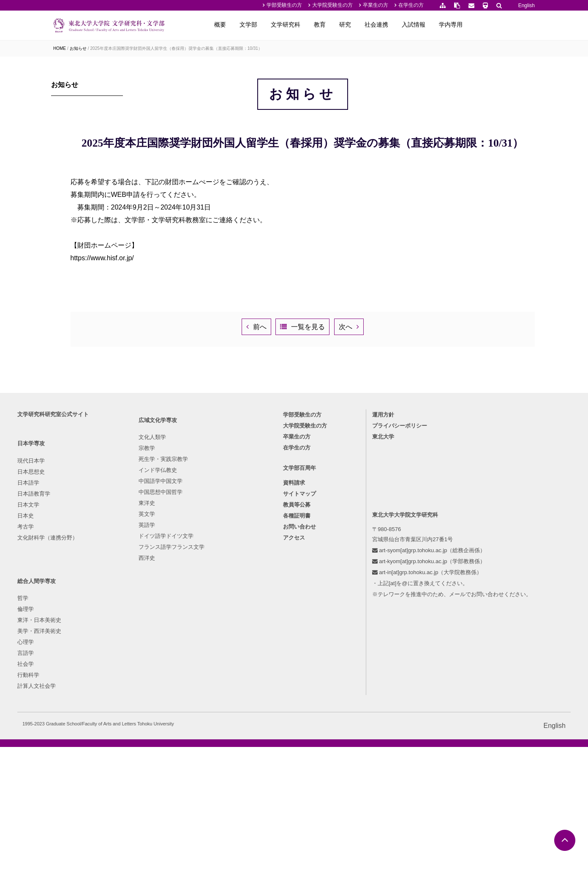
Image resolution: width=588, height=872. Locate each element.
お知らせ (78, 48)
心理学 (206, 710)
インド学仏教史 (145, 699)
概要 (286, 25)
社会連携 (442, 25)
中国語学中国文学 (147, 710)
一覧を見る (343, 496)
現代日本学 (67, 666)
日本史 (61, 721)
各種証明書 (297, 724)
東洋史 (134, 732)
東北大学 (369, 642)
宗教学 (134, 677)
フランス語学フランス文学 (158, 775)
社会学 (206, 732)
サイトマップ (299, 702)
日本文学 (64, 710)
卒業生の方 (376, 5)
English (527, 5)
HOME (60, 48)
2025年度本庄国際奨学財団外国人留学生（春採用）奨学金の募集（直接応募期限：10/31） (176, 48)
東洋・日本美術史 (220, 688)
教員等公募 (297, 713)
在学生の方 (411, 5)
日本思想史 (67, 677)
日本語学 (64, 688)
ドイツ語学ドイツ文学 (153, 764)
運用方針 (369, 620)
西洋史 (134, 786)
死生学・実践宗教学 (150, 688)
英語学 (134, 753)
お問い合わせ (299, 735)
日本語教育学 (70, 699)
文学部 (314, 25)
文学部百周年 (299, 676)
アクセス (294, 746)
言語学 (206, 721)
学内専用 (516, 25)
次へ (416, 496)
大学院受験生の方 (332, 5)
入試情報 (479, 25)
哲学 (203, 666)
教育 (385, 25)
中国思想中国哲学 (147, 721)
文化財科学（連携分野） (83, 743)
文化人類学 (139, 666)
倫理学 (206, 677)
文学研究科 (351, 25)
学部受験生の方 (284, 5)
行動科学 (209, 743)
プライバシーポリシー (385, 631)
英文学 (134, 743)
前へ (259, 496)
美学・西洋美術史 (220, 699)
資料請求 (294, 691)
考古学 (61, 732)
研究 (411, 25)
